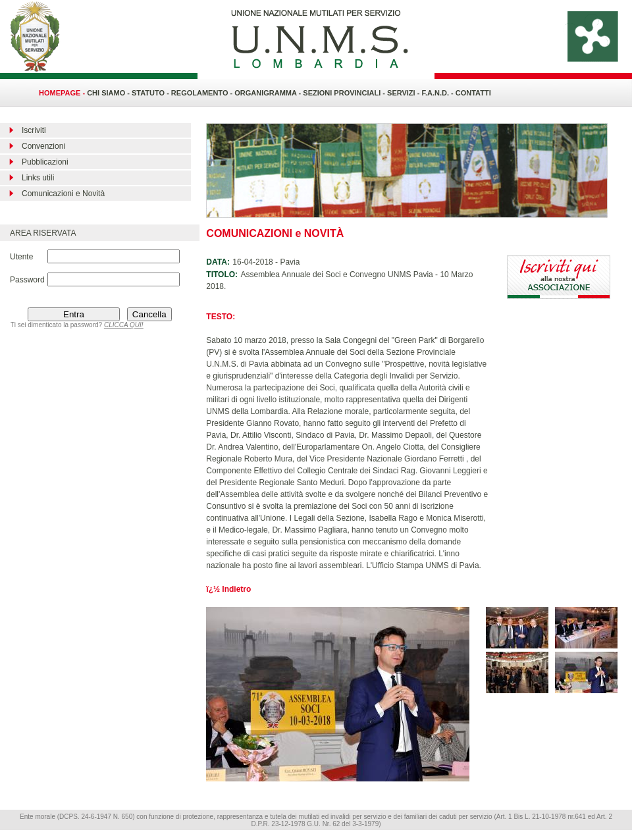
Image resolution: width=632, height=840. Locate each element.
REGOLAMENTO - (203, 93)
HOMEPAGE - (62, 93)
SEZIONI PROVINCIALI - (345, 93)
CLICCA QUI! (124, 325)
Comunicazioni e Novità (63, 194)
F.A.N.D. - (438, 93)
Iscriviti (34, 130)
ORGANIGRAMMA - (269, 93)
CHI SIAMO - (108, 93)
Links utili (38, 178)
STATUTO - (151, 93)
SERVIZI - (404, 93)
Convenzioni (43, 146)
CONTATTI (473, 93)
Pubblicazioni (45, 162)
